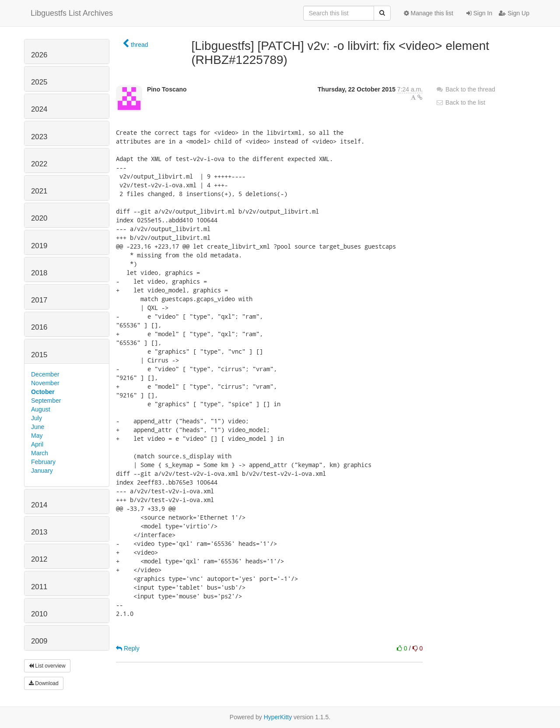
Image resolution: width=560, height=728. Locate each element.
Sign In (479, 13)
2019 (39, 246)
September (46, 401)
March (40, 453)
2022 (39, 164)
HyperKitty (278, 717)
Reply (128, 648)
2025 (39, 82)
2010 (39, 614)
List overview (47, 666)
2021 (39, 191)
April (37, 444)
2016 (39, 327)
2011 (39, 587)
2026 (39, 55)
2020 (39, 218)
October (43, 392)
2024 (39, 109)
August (41, 409)
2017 (39, 300)
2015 (39, 355)
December (45, 374)
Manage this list (429, 13)
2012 (39, 559)
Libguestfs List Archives (72, 13)
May (37, 436)
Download (44, 683)
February (43, 462)
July (37, 418)
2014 (39, 505)
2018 (39, 273)
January (42, 471)
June (38, 427)
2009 (39, 641)
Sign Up (514, 13)
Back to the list (460, 102)
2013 (39, 532)
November (45, 383)
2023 (39, 137)
